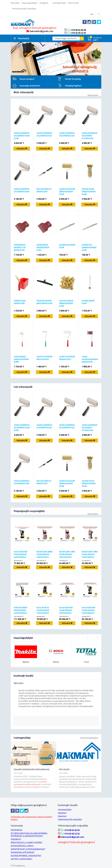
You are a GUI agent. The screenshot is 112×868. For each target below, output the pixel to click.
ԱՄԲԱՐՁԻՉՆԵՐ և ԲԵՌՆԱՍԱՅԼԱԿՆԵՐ (28, 849)
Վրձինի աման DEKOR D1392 (20, 302)
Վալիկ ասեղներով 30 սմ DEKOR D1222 (67, 135)
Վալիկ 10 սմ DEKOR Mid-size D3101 (44, 358)
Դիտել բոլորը (93, 96)
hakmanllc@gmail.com (40, 32)
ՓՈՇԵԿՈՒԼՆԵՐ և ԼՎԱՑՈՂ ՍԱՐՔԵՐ (27, 842)
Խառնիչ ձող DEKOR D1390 (67, 247)
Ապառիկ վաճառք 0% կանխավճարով (32, 770)
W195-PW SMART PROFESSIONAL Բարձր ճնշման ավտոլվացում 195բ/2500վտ (21, 611)
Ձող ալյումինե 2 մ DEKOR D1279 (44, 191)
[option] (56, 59)
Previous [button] (88, 639)
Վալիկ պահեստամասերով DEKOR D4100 (90, 360)
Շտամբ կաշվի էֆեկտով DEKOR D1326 (89, 192)
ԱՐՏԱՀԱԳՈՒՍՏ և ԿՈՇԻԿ (22, 846)
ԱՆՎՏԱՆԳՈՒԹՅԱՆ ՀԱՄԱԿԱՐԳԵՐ (26, 855)
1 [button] (91, 71)
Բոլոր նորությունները (89, 739)
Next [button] (97, 639)
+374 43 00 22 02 (79, 34)
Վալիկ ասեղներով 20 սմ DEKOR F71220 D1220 (22, 136)
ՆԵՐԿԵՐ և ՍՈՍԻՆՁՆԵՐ (21, 859)
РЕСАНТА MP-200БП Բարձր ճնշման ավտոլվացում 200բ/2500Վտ (44, 555)
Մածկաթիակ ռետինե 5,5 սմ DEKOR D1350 (20, 248)
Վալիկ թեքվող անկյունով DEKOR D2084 (21, 360)
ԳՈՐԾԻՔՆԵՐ (17, 830)
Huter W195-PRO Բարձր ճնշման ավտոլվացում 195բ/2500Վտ (66, 611)
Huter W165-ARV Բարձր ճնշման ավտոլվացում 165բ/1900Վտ (21, 555)
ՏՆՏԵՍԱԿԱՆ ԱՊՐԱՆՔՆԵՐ (23, 852)
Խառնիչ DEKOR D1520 (88, 302)
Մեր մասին (64, 770)
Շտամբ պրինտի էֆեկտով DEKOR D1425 (66, 304)
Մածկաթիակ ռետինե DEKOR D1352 (43, 248)
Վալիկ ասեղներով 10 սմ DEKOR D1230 (22, 191)
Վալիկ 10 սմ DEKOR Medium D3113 (67, 358)
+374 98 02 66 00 (79, 31)
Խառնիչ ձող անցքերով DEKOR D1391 (89, 248)
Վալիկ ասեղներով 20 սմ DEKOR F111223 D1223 (90, 136)
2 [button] (95, 71)
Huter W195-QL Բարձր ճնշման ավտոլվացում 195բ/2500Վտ (43, 611)
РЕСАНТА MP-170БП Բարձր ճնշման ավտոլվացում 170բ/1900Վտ (67, 555)
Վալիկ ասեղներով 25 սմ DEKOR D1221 (44, 135)
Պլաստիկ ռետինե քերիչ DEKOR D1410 (44, 302)
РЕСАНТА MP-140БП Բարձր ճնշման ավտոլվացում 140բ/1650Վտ (90, 555)
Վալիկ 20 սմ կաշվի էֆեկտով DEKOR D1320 (67, 192)
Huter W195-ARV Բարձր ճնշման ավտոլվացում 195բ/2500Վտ (89, 611)
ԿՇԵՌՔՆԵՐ (16, 839)
